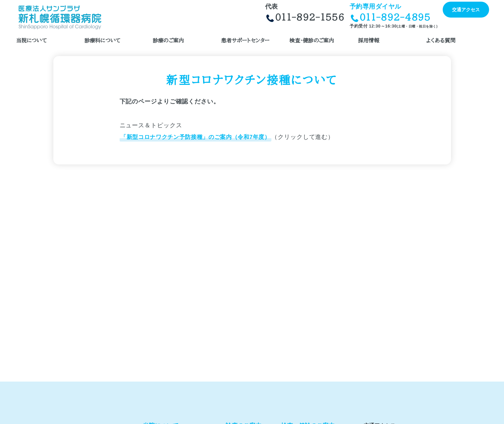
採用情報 (369, 40)
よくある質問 (441, 40)
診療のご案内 (168, 40)
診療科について (103, 40)
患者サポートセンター (245, 40)
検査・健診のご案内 (312, 40)
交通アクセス (466, 10)
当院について (32, 40)
